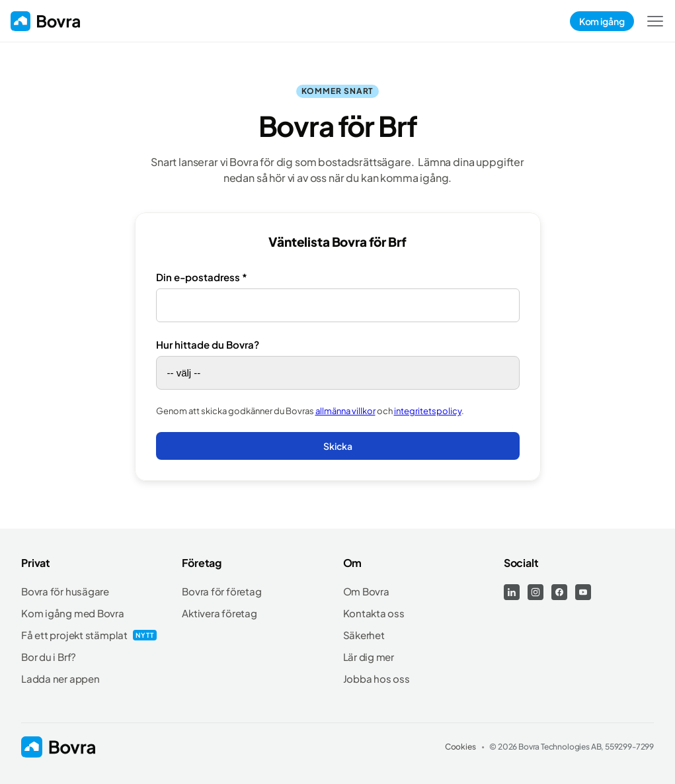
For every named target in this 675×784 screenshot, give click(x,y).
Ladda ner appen (60, 678)
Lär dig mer (369, 657)
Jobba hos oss (377, 678)
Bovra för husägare (65, 591)
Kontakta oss (374, 613)
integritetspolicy (428, 411)
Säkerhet (364, 635)
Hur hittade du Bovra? (208, 344)
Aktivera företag (219, 613)
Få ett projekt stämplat (74, 635)
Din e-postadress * (202, 277)
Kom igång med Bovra (73, 613)
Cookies (460, 747)
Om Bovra (366, 591)
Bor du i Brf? (49, 657)
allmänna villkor (345, 411)
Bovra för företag (221, 591)
